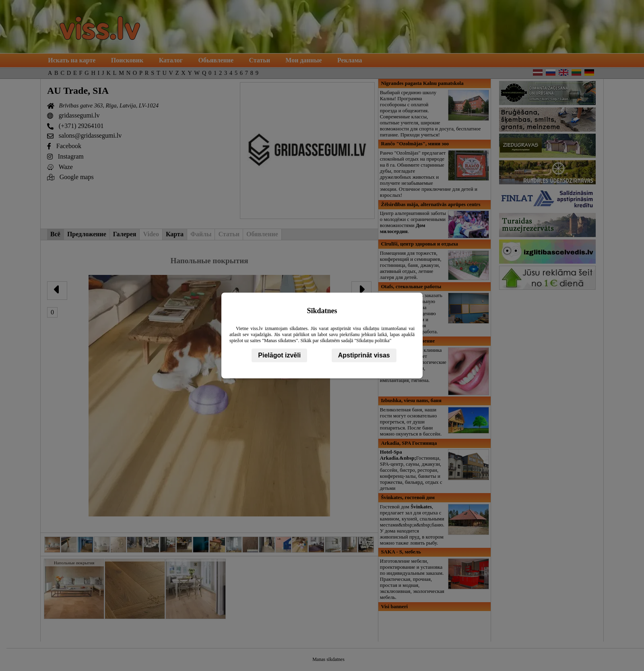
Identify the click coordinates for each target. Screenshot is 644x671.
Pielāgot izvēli (279, 355)
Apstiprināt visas (364, 355)
